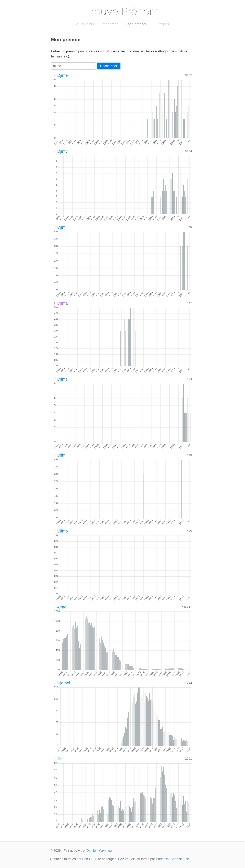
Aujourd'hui (85, 24)
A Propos (162, 24)
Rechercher (109, 66)
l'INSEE (88, 859)
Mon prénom (137, 24)
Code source (180, 859)
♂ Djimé (60, 379)
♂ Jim (58, 759)
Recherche (110, 24)
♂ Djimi (60, 455)
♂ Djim (59, 227)
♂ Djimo (60, 531)
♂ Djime (60, 75)
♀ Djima (60, 303)
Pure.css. (163, 859)
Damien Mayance (99, 851)
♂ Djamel (62, 683)
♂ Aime (60, 607)
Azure (124, 859)
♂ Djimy (60, 151)
